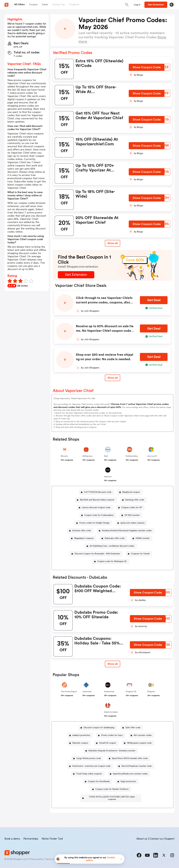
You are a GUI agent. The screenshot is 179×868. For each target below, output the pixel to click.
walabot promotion (81, 735)
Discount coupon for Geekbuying (99, 728)
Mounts (64, 456)
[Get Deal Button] (154, 300)
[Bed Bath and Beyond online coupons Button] (96, 500)
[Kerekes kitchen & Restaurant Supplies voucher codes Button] (126, 531)
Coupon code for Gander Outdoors (112, 789)
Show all (113, 664)
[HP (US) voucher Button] (131, 515)
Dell (106, 456)
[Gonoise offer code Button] (80, 531)
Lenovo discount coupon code (96, 508)
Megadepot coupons (84, 538)
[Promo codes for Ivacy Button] (111, 735)
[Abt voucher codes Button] (141, 735)
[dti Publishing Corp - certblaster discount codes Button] (111, 546)
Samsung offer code (135, 500)
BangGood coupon (131, 492)
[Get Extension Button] (76, 275)
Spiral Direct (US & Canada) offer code (130, 758)
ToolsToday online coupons (89, 774)
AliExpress (87, 456)
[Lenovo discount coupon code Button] (95, 508)
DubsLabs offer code (115, 538)
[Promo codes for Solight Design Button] (93, 523)
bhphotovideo (111, 712)
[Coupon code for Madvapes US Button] (111, 561)
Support (170, 836)
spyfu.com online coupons (133, 523)
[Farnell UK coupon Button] (106, 743)
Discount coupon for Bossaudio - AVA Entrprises (97, 554)
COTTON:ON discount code (98, 492)
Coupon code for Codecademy (99, 515)
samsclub (87, 692)
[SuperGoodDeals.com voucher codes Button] (129, 774)
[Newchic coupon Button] (79, 743)
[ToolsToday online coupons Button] (88, 774)
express (108, 477)
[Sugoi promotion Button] (127, 782)
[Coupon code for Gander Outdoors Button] (111, 789)
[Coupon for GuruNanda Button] (98, 782)
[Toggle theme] (172, 5)
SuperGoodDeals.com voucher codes (130, 774)
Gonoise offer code (82, 531)
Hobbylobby (132, 456)
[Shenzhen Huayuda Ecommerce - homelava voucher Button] (111, 751)
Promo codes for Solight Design (94, 523)
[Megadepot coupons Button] (83, 538)
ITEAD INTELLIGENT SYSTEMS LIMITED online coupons (112, 797)
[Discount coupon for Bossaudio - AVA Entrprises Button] (96, 554)
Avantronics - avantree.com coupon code (91, 766)
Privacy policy (36, 857)
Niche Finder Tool (52, 836)
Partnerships (31, 836)
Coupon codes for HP (132, 508)
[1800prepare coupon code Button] (138, 743)
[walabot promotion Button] (80, 735)
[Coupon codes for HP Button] (130, 508)
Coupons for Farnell (140, 554)
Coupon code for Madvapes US (112, 561)
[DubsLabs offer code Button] (113, 538)
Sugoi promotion (128, 781)
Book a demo (12, 836)
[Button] (137, 5)
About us (142, 836)
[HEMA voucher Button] (141, 538)
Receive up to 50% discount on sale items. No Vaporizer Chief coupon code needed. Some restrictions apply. (105, 331)
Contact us (156, 836)
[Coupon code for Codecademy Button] (98, 515)
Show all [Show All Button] (113, 243)
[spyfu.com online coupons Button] (131, 523)
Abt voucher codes (143, 735)
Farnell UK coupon (108, 743)
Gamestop (109, 692)
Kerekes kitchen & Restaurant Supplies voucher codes (127, 531)
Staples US (131, 692)
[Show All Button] (113, 664)
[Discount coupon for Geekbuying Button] (98, 728)
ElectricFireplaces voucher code (137, 766)
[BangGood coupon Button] (130, 492)
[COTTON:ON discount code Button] (96, 492)
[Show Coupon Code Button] (147, 68)
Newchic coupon (80, 743)
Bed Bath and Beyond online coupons (97, 500)
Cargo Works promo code (89, 758)
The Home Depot (69, 692)
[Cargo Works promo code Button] (87, 758)
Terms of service (54, 857)
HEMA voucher (143, 538)
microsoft (152, 456)
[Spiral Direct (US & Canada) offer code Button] (129, 758)
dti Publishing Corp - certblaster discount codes (112, 546)
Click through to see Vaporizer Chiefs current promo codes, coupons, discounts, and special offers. (105, 302)
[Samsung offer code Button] (133, 500)
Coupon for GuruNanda (99, 781)
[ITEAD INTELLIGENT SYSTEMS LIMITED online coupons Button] (111, 797)
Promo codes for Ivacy (112, 735)
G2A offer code (133, 728)
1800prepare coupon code (139, 743)
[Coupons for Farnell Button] (139, 554)
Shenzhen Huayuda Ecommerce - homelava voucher (112, 751)
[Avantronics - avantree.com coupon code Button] (90, 766)
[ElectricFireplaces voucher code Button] (135, 766)
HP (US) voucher (132, 515)
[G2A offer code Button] (132, 728)
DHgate (151, 692)
